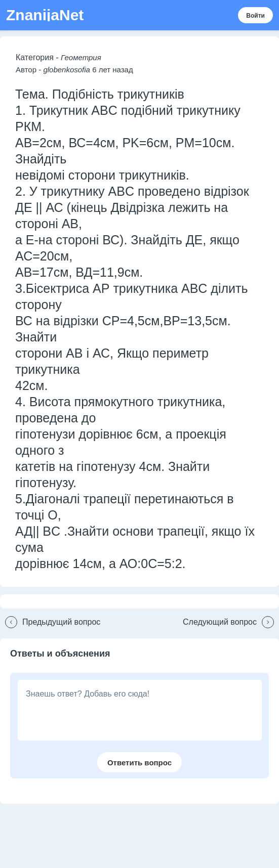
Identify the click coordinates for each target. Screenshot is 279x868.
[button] (50, 622)
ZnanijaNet (45, 15)
